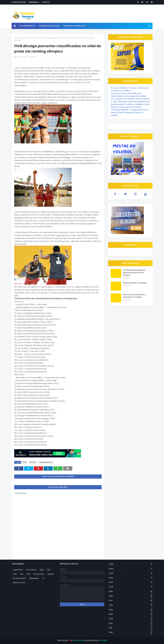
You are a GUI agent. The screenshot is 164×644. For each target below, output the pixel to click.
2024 (131, 569)
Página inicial (20, 38)
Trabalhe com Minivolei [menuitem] (74, 26)
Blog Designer (79, 640)
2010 (131, 632)
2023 (131, 573)
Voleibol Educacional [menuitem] (49, 26)
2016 (131, 605)
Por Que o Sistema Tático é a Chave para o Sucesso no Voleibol (130, 89)
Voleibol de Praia (33, 38)
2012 (131, 623)
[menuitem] (15, 26)
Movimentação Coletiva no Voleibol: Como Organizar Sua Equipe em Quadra (130, 106)
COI (22, 574)
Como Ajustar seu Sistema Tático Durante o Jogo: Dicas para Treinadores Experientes (130, 100)
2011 (131, 628)
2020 (131, 587)
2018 (131, 596)
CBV (49, 570)
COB (15, 574)
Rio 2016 (33, 462)
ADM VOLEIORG (21, 57)
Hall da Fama (39, 574)
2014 (131, 614)
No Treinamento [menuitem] (27, 26)
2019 (131, 591)
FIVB (25, 462)
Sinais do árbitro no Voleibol (135, 283)
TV (43, 578)
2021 (131, 582)
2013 (131, 619)
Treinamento (34, 2)
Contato (46, 2)
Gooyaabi (103, 640)
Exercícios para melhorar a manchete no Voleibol (134, 296)
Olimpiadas (34, 578)
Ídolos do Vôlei (19, 583)
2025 (131, 564)
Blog (42, 570)
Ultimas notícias (19, 2)
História (51, 574)
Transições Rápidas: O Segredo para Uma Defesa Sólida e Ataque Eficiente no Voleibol (130, 112)
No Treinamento (19, 578)
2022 (131, 578)
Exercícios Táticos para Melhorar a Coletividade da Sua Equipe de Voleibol (128, 95)
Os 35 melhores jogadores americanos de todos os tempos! (134, 273)
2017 (131, 601)
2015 (131, 610)
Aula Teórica (31, 570)
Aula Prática (18, 570)
